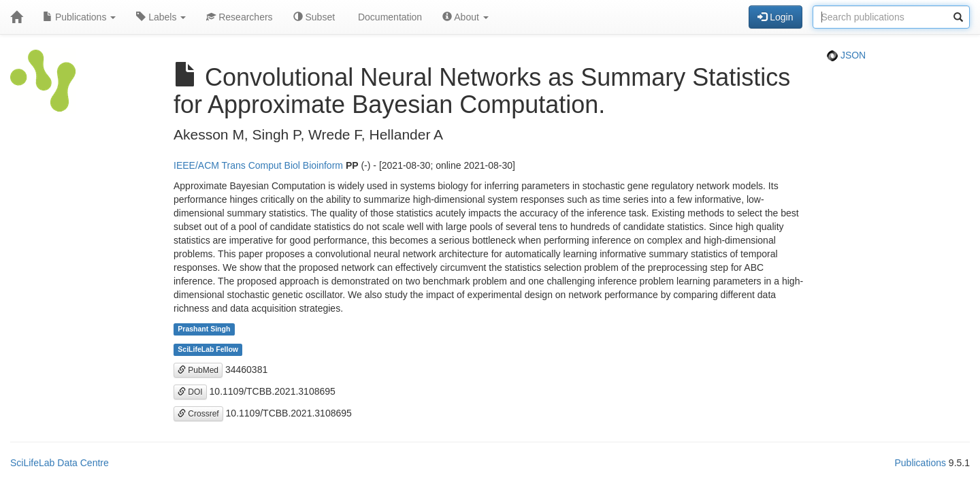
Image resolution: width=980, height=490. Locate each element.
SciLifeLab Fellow (208, 350)
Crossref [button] (198, 414)
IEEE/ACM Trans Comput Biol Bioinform (258, 165)
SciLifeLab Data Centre (60, 463)
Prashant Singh (204, 329)
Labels (161, 17)
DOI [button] (190, 392)
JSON (846, 55)
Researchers (239, 17)
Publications (79, 17)
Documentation (389, 17)
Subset (314, 17)
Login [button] (775, 17)
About (465, 17)
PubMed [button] (198, 370)
